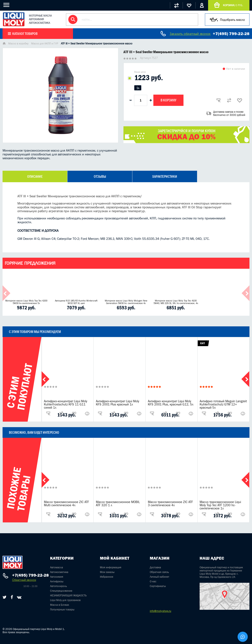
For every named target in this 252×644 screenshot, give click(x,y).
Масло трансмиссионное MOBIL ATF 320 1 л (118, 503)
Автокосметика (59, 572)
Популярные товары (62, 609)
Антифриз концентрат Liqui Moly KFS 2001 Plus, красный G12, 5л (171, 403)
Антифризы (57, 581)
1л (138, 88)
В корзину (168, 100)
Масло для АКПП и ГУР (45, 43)
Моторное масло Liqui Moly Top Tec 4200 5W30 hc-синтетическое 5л (26, 302)
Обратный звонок (24, 580)
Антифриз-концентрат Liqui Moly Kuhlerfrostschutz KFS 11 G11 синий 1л (66, 404)
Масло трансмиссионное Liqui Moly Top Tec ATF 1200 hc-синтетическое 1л (220, 505)
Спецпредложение (61, 591)
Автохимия (57, 577)
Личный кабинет (160, 577)
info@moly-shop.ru (160, 611)
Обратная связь (159, 572)
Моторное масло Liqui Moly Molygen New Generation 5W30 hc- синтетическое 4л (126, 302)
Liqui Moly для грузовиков (65, 600)
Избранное (107, 577)
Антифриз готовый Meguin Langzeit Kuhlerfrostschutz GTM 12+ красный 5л (223, 404)
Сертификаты (158, 586)
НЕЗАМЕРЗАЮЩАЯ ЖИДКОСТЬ (68, 595)
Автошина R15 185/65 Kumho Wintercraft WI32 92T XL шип (76, 302)
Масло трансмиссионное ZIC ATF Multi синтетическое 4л (66, 503)
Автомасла (57, 567)
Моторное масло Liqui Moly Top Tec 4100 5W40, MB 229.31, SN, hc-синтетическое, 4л (176, 302)
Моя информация (111, 567)
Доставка (155, 567)
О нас (153, 581)
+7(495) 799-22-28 (231, 34)
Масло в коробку (18, 43)
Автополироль (58, 586)
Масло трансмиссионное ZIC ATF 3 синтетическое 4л (170, 503)
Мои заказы (107, 572)
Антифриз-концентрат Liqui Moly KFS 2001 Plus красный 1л (118, 403)
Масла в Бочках (60, 605)
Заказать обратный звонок (190, 34)
